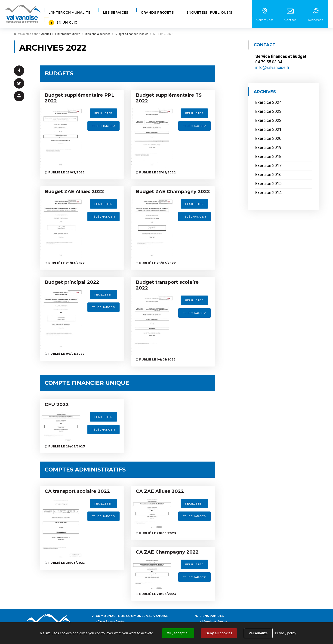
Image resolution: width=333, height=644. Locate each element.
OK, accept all (178, 633)
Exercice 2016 (268, 174)
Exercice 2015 (268, 183)
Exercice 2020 (268, 138)
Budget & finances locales (132, 34)
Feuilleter (103, 113)
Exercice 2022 (268, 120)
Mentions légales (215, 622)
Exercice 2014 (268, 193)
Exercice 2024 (268, 102)
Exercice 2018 (268, 156)
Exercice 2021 (268, 129)
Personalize (258, 633)
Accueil (46, 34)
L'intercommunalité (68, 34)
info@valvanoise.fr (272, 67)
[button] (70, 13)
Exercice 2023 (268, 111)
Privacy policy (286, 633)
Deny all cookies (219, 633)
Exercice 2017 (268, 165)
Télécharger (104, 126)
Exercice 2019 (268, 147)
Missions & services (98, 34)
